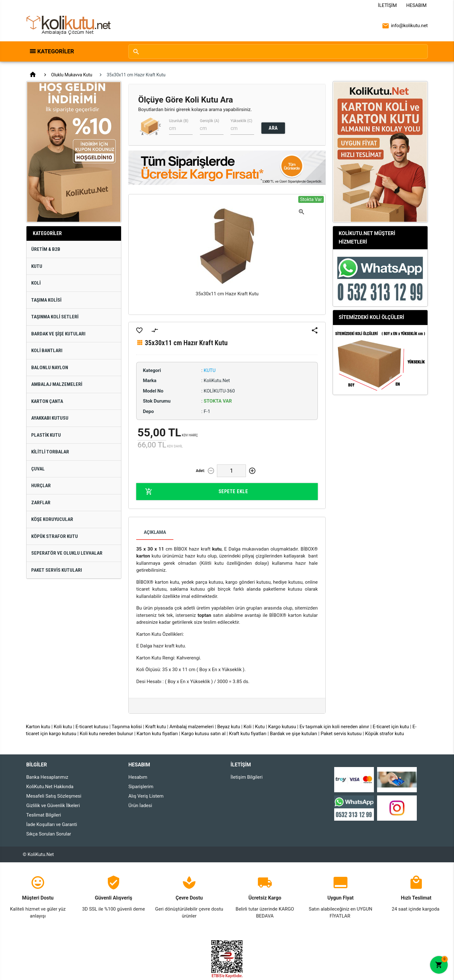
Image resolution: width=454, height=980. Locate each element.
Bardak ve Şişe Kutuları (58, 334)
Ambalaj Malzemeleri (57, 384)
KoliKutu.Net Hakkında (50, 787)
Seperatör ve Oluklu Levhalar (67, 553)
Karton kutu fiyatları (157, 734)
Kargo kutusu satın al (203, 734)
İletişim (387, 5)
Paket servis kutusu (341, 734)
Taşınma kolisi (127, 727)
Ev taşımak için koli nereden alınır (334, 727)
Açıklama (155, 532)
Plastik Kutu (46, 435)
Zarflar (41, 503)
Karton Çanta (47, 401)
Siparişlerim (141, 787)
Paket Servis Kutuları (57, 570)
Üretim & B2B (46, 249)
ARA (273, 128)
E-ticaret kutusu (92, 727)
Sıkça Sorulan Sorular (49, 834)
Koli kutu (63, 727)
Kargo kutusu (282, 727)
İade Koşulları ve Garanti (52, 824)
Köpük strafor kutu (384, 734)
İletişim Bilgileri (247, 777)
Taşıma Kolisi (46, 300)
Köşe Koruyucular (52, 519)
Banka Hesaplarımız (47, 777)
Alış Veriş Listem (146, 796)
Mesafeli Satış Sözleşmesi (54, 796)
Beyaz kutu (229, 727)
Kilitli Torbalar (50, 452)
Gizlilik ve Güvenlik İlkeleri (53, 806)
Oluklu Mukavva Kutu (72, 75)
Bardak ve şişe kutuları (294, 734)
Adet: (200, 471)
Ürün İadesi (140, 806)
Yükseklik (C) (241, 121)
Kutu (37, 266)
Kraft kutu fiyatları (248, 734)
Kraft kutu (156, 727)
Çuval (38, 469)
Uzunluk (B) (179, 121)
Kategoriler (56, 51)
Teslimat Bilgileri (44, 815)
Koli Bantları (47, 351)
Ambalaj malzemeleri (191, 727)
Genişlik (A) (210, 121)
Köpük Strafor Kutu (55, 536)
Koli (36, 283)
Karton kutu (38, 727)
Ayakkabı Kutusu (50, 418)
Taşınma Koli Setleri (55, 317)
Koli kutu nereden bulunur (106, 734)
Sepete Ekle (196, 492)
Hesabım (416, 5)
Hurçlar (41, 486)
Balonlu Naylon (50, 368)
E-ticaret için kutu (391, 727)
